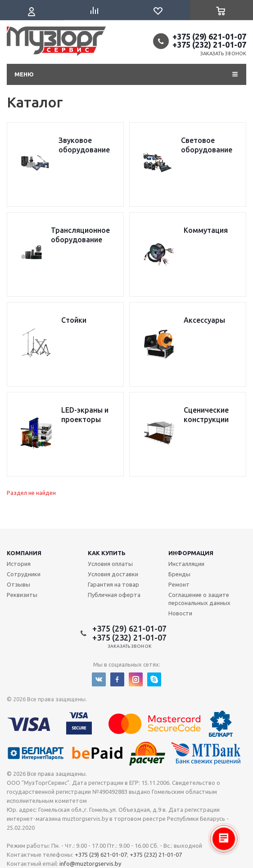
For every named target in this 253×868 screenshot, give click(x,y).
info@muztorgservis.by (90, 864)
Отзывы (18, 584)
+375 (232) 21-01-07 (209, 45)
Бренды (179, 574)
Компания (24, 553)
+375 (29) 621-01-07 (209, 36)
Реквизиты (22, 595)
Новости (180, 613)
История (19, 564)
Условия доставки (113, 574)
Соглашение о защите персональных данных (199, 599)
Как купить (107, 553)
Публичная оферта (114, 595)
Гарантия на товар (113, 584)
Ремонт (179, 584)
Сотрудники (24, 574)
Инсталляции (186, 564)
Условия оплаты (110, 564)
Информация (191, 553)
